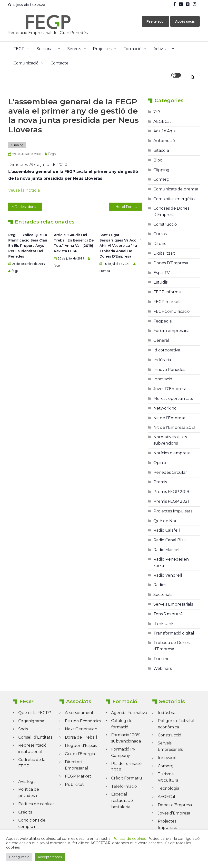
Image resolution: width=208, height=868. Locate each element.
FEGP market (167, 302)
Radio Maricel (166, 550)
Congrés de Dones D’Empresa (171, 211)
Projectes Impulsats (173, 511)
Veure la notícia (24, 190)
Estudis (160, 282)
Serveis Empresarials (173, 604)
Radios (160, 585)
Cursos (160, 234)
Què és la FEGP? (35, 713)
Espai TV (162, 273)
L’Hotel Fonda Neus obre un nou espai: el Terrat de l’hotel (127, 207)
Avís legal (28, 782)
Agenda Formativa (129, 713)
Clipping (17, 145)
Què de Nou (166, 521)
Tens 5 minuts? (168, 614)
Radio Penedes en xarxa (171, 562)
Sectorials (46, 49)
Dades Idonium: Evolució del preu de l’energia (28, 207)
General (161, 340)
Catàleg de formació (122, 724)
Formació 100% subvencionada (126, 738)
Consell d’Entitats (35, 737)
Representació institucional (32, 748)
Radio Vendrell (168, 575)
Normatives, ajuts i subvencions (171, 440)
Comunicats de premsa (176, 189)
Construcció (165, 224)
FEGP (19, 49)
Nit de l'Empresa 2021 (174, 427)
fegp (52, 154)
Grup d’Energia (80, 754)
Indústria (162, 360)
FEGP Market (78, 776)
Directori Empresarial (76, 765)
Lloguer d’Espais (81, 746)
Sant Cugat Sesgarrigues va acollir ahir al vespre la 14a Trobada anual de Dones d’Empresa (120, 246)
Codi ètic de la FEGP (32, 763)
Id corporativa (167, 350)
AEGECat (162, 121)
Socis (23, 729)
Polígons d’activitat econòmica (176, 724)
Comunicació (26, 63)
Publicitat (74, 784)
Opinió (160, 463)
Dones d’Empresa (175, 805)
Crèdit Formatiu (127, 778)
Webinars (163, 668)
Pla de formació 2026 (126, 767)
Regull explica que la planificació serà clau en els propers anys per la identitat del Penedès (28, 246)
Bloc (158, 160)
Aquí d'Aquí (165, 131)
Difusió (160, 244)
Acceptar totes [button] (50, 857)
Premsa (105, 271)
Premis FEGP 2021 (171, 501)
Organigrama (31, 721)
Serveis (74, 49)
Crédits (25, 812)
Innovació (163, 379)
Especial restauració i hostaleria (123, 801)
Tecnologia (168, 788)
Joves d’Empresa (174, 813)
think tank (163, 624)
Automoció (164, 141)
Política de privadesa (29, 792)
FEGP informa (167, 292)
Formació (132, 49)
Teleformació (124, 786)
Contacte (59, 63)
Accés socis (185, 21)
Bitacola (161, 150)
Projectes (102, 49)
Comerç (161, 179)
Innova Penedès (169, 370)
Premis (160, 482)
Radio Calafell (167, 530)
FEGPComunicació (172, 311)
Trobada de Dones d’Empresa (171, 646)
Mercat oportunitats (173, 398)
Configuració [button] (19, 857)
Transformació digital (174, 633)
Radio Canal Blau (170, 540)
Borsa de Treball (81, 737)
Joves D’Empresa (170, 389)
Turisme (161, 659)
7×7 (157, 112)
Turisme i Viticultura (168, 777)
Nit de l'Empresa (169, 418)
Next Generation (81, 729)
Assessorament (79, 713)
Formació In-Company (123, 752)
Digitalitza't (164, 253)
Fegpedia (163, 321)
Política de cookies (36, 804)
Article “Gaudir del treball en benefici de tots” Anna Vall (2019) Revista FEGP (74, 243)
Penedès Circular (170, 472)
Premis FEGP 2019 (171, 492)
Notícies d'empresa (172, 453)
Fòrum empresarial (172, 331)
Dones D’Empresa (171, 263)
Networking (165, 408)
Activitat (161, 49)
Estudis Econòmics (83, 721)
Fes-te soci (155, 21)
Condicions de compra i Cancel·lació (32, 827)
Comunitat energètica (175, 199)
